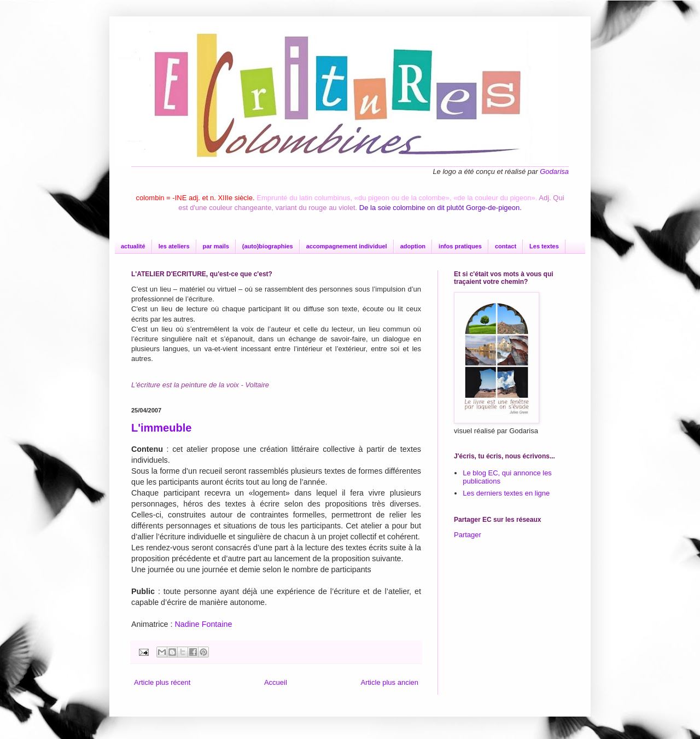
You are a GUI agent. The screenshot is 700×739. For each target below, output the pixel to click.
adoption (413, 246)
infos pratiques (460, 246)
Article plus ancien (390, 682)
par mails (216, 246)
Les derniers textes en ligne (506, 493)
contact (506, 246)
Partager (468, 535)
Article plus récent (162, 682)
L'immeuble (161, 428)
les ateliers (174, 246)
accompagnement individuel (347, 246)
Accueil (276, 682)
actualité (133, 246)
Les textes (544, 246)
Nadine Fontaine (203, 624)
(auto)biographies (268, 246)
